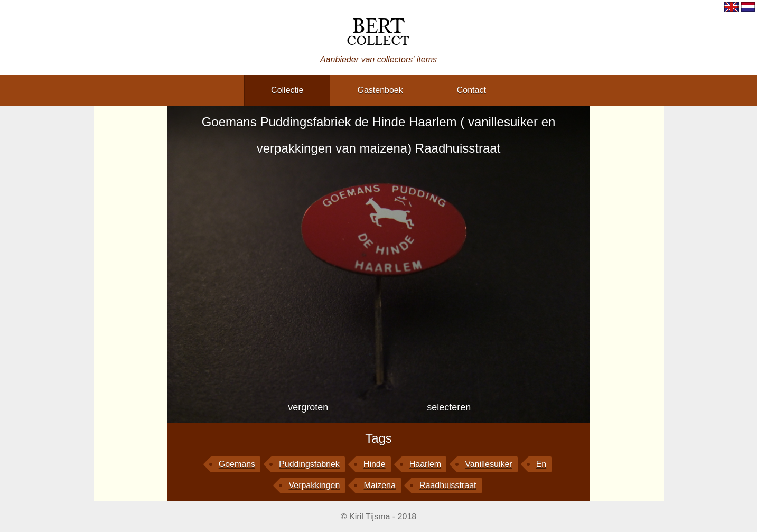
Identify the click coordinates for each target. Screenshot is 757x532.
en (541, 464)
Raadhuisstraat (448, 485)
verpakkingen (314, 485)
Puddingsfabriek (309, 464)
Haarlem (425, 464)
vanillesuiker (489, 464)
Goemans (237, 464)
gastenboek (380, 90)
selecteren (449, 407)
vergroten (308, 407)
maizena (379, 485)
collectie (287, 90)
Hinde (375, 464)
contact (471, 90)
